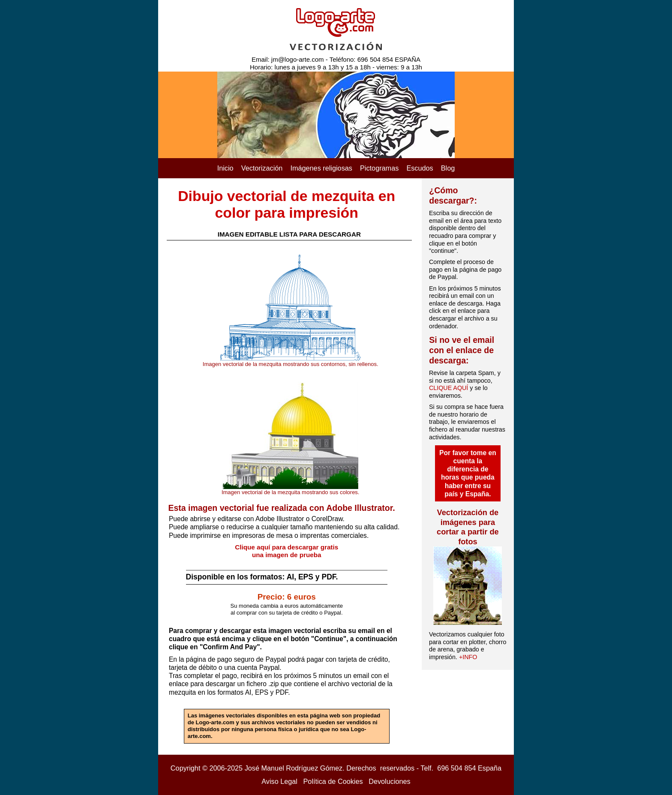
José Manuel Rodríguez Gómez (294, 768)
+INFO (468, 657)
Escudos (420, 168)
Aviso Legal (279, 781)
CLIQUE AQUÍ (448, 388)
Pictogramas (379, 168)
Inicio (225, 168)
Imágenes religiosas (321, 168)
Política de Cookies (333, 781)
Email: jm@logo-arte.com (288, 59)
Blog (448, 168)
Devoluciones (390, 781)
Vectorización (262, 168)
